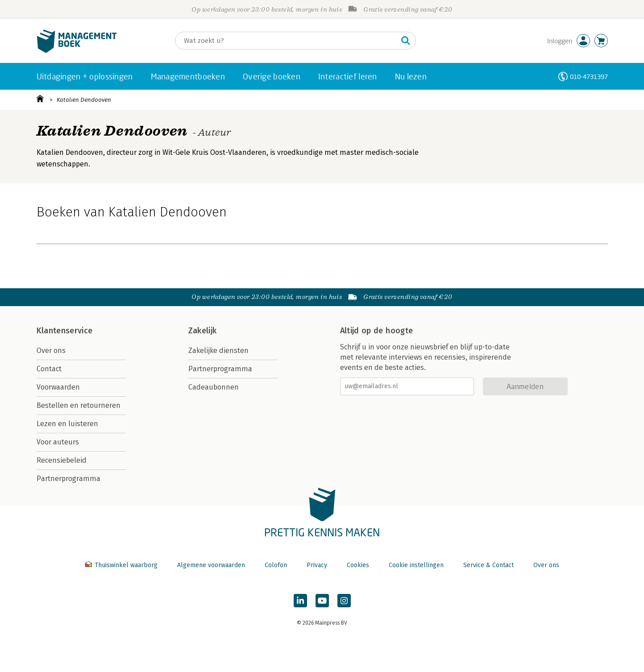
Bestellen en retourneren (79, 405)
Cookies (358, 565)
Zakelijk (203, 331)
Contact (49, 369)
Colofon (276, 565)
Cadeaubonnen (214, 387)
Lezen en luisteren (67, 424)
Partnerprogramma (69, 479)
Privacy (317, 565)
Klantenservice (65, 331)
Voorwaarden (58, 387)
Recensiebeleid (62, 460)
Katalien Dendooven (84, 100)
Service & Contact (488, 565)
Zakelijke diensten (218, 351)
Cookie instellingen (416, 565)
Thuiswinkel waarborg (122, 565)
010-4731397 (589, 77)
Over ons (51, 351)
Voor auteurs (58, 442)
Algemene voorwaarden (211, 565)
